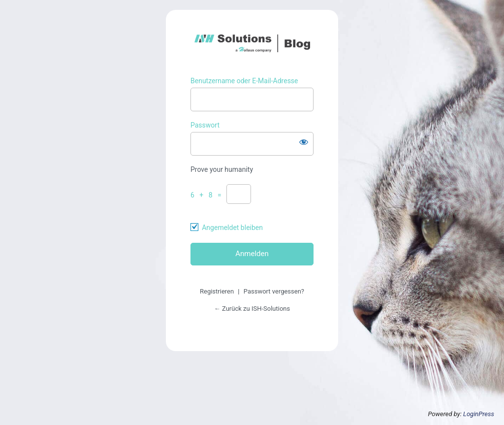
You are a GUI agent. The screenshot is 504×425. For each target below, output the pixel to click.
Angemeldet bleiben (232, 228)
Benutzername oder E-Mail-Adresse (244, 81)
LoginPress (479, 414)
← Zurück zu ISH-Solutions (252, 309)
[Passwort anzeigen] (304, 142)
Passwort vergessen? (274, 291)
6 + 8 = (208, 195)
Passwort (205, 125)
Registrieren (217, 291)
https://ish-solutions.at (252, 43)
